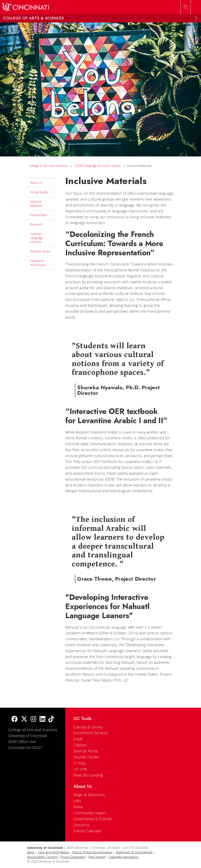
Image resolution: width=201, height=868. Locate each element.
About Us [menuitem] (37, 183)
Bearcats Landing (88, 775)
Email (78, 739)
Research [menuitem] (36, 224)
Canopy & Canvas (88, 727)
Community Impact (90, 813)
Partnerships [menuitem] (39, 215)
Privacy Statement (73, 857)
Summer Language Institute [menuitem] (37, 238)
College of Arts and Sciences (49, 166)
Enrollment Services (91, 733)
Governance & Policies (93, 819)
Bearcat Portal (86, 751)
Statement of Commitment (134, 852)
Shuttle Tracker (87, 757)
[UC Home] (25, 7)
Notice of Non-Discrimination (92, 852)
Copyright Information (123, 857)
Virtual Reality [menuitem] (39, 192)
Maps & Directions (89, 795)
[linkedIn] (42, 719)
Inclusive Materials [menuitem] (37, 204)
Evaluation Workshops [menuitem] (38, 263)
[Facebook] (14, 719)
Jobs (77, 801)
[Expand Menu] (196, 18)
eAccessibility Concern (42, 857)
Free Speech (97, 857)
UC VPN (80, 769)
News (78, 807)
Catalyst (80, 745)
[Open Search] (186, 7)
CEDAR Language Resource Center (98, 166)
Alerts (31, 852)
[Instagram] (33, 719)
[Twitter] (24, 719)
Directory (81, 825)
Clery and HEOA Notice (54, 852)
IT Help (80, 763)
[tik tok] (51, 719)
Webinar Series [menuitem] (40, 251)
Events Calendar (87, 831)
